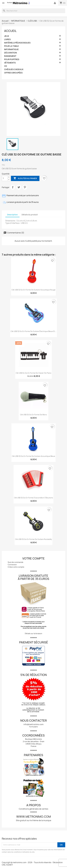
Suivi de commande (16, 562)
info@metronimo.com (33, 724)
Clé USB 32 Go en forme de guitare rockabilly (33, 539)
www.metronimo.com (34, 817)
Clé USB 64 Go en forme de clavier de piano (33, 373)
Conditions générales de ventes (33, 809)
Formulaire (33, 727)
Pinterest (25, 187)
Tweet (19, 187)
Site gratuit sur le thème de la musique (34, 820)
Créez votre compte (16, 567)
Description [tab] (12, 215)
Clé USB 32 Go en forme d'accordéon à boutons (33, 498)
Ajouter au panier (25, 178)
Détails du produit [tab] (30, 215)
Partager (13, 187)
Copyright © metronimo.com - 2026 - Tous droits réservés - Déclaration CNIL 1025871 (32, 864)
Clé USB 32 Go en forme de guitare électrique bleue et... (33, 331)
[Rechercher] (33, 11)
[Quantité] (5, 178)
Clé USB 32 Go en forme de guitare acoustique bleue (33, 456)
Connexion (12, 565)
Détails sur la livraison (33, 633)
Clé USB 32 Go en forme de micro (33, 415)
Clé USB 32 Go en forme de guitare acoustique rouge (33, 290)
